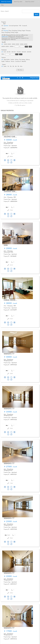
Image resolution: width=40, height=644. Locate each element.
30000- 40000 (24, 44)
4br (16, 66)
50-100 (9, 52)
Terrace (13, 61)
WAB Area (13, 40)
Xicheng (19, 31)
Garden (12, 60)
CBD (4, 35)
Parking (17, 60)
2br (11, 66)
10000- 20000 (7, 44)
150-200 (19, 52)
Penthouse (8, 61)
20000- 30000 (15, 44)
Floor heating (22, 60)
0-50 (5, 52)
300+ (3, 54)
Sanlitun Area (5, 37)
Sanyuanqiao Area (6, 38)
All (2, 26)
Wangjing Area (12, 37)
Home (2, 11)
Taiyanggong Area (6, 40)
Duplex (3, 61)
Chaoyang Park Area (11, 35)
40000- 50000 (5, 47)
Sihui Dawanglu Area (16, 38)
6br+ (21, 66)
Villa (20, 26)
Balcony (28, 60)
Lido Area (18, 35)
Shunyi (10, 31)
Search (7, 11)
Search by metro (18, 2)
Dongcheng (15, 31)
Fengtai (23, 31)
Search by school (30, 2)
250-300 (29, 52)
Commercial (18, 61)
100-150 (13, 52)
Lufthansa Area (24, 35)
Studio (5, 66)
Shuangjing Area (20, 37)
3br (13, 66)
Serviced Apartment (14, 26)
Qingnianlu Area (25, 38)
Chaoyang (6, 31)
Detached (24, 61)
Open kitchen (7, 60)
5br (18, 66)
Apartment (6, 26)
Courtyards (24, 26)
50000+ (12, 47)
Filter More (20, 70)
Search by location (6, 2)
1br (8, 66)
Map (2, 5)
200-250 (24, 52)
